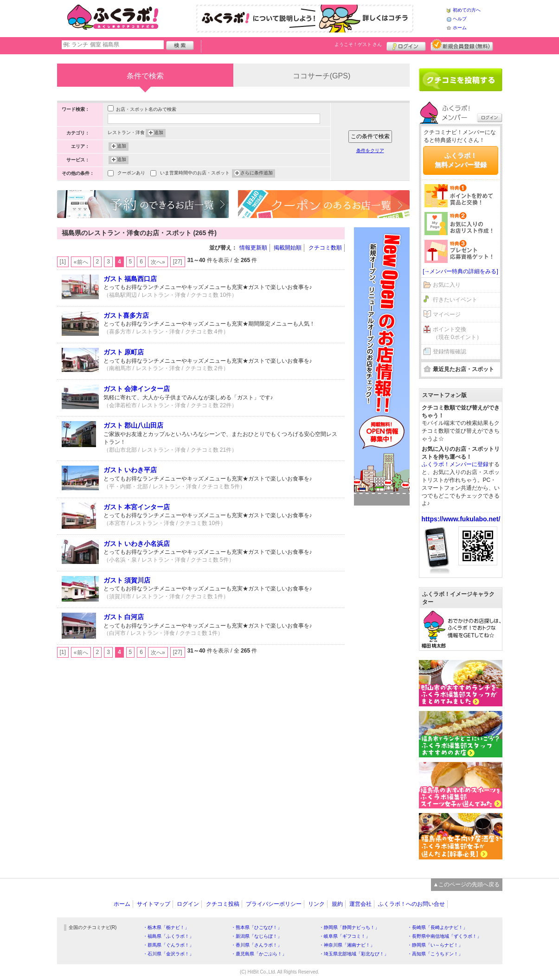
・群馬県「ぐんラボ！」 (168, 945)
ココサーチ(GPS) (321, 76)
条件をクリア (370, 151)
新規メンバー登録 (462, 45)
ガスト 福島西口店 (130, 279)
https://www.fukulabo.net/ (461, 519)
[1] (63, 262)
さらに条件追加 (257, 173)
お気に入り (447, 285)
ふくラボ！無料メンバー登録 (461, 160)
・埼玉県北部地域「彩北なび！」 (354, 954)
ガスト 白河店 (124, 617)
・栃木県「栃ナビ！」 (166, 927)
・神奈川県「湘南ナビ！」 (347, 945)
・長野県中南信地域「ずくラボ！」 (444, 936)
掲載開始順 (288, 248)
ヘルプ (460, 19)
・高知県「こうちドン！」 (435, 954)
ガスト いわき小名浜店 (137, 544)
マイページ (447, 314)
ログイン (406, 45)
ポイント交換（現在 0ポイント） (457, 333)
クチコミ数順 (325, 248)
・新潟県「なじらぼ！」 (257, 936)
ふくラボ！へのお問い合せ (411, 904)
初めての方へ (467, 10)
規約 (337, 904)
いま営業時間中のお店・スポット (195, 174)
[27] (178, 262)
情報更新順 (253, 248)
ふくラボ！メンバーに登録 (455, 464)
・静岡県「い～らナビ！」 (435, 945)
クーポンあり (131, 174)
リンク (316, 904)
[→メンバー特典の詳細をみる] (460, 271)
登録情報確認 (450, 352)
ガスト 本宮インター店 (137, 507)
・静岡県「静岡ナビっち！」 (349, 927)
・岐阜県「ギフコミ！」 (345, 936)
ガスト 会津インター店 (137, 389)
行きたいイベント (455, 300)
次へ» (158, 262)
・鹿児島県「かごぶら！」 (259, 954)
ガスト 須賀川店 (127, 580)
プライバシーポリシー (274, 904)
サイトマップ (154, 904)
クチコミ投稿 (223, 904)
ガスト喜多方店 (126, 315)
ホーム (460, 28)
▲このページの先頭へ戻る (467, 884)
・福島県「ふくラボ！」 (168, 936)
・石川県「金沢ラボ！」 (168, 954)
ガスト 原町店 (124, 352)
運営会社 (360, 904)
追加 (159, 133)
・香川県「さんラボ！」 (257, 945)
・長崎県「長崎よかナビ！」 (437, 927)
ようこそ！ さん (358, 44)
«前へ (81, 262)
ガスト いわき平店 (130, 470)
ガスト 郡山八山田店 (134, 425)
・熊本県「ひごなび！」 (257, 927)
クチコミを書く (461, 80)
